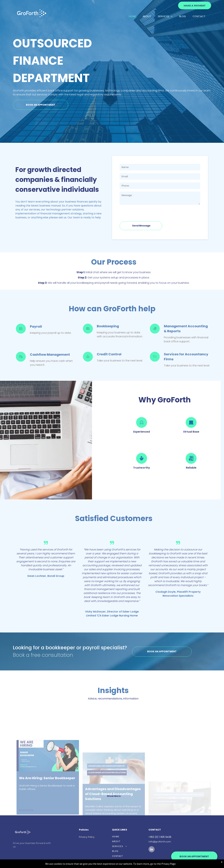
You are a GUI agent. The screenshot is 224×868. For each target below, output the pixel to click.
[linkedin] (152, 850)
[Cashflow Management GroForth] (21, 361)
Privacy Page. (169, 864)
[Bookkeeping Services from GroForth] (88, 333)
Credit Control (109, 354)
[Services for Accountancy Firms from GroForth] (155, 361)
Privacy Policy (87, 837)
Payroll (36, 326)
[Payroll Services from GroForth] (21, 333)
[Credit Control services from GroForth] (88, 361)
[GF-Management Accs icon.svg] (155, 333)
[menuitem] (132, 16)
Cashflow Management (50, 355)
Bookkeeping (108, 326)
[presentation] (145, 212)
